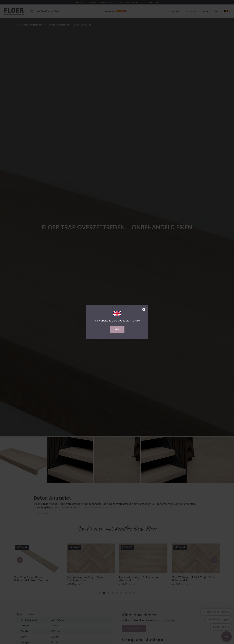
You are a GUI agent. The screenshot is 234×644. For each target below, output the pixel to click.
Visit (117, 329)
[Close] (144, 309)
